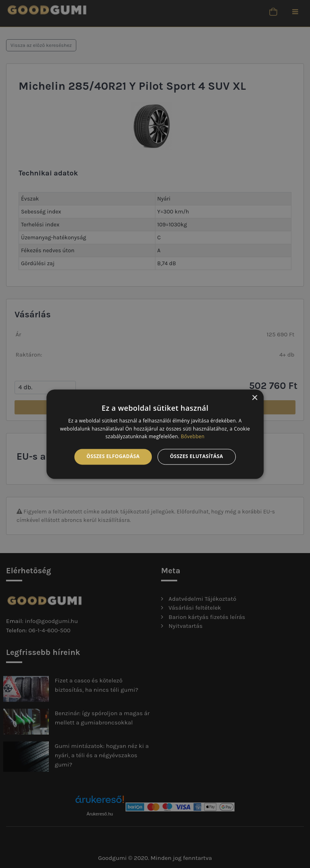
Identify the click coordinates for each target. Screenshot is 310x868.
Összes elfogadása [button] (113, 457)
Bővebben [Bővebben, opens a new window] (193, 437)
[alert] (155, 434)
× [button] (254, 398)
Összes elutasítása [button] (197, 457)
